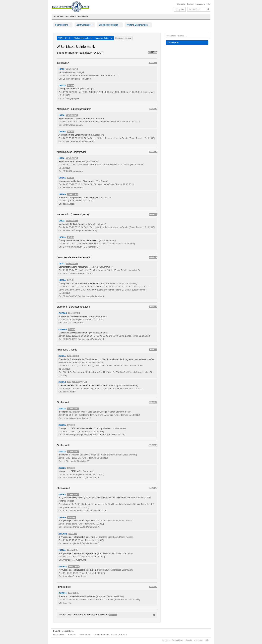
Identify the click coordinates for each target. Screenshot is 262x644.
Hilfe (209, 4)
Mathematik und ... (83, 38)
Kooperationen (119, 635)
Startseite (181, 4)
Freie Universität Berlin (63, 631)
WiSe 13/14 (64, 38)
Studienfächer (195, 9)
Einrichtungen (101, 635)
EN (182, 10)
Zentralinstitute (85, 25)
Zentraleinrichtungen (110, 25)
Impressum (200, 4)
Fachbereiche (63, 25)
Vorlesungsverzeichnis (71, 16)
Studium (72, 635)
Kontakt (190, 4)
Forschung (85, 635)
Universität (59, 635)
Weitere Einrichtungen (138, 25)
